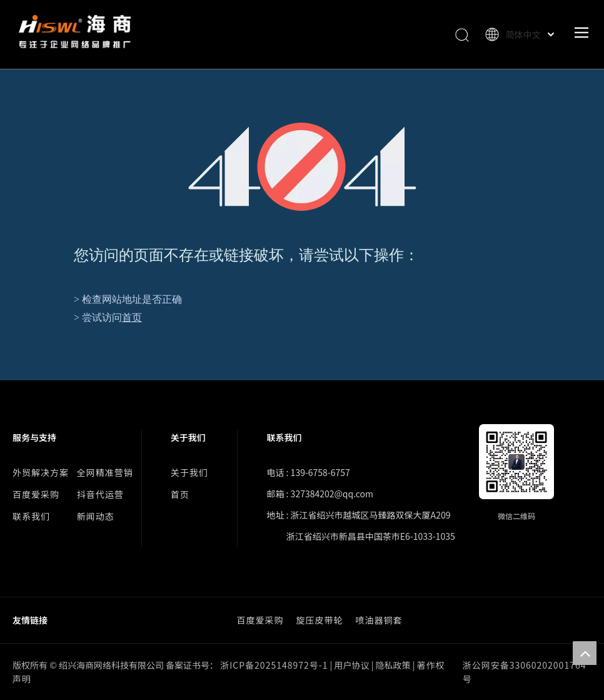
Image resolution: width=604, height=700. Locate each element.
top (585, 653)
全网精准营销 (105, 472)
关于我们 (189, 472)
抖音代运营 (100, 494)
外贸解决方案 (41, 472)
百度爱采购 (36, 494)
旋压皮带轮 (320, 620)
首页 (132, 317)
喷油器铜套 (379, 620)
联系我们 (31, 516)
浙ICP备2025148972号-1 (274, 665)
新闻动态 (96, 516)
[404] (302, 167)
